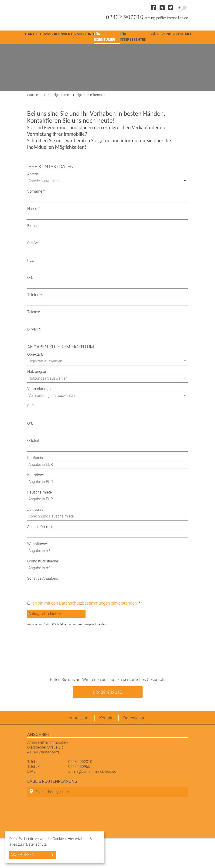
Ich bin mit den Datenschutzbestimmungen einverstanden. (84, 603)
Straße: (33, 243)
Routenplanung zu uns (49, 791)
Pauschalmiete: (40, 492)
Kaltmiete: (35, 475)
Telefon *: (35, 295)
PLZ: (31, 260)
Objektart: (35, 354)
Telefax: (34, 312)
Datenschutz (135, 718)
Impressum (79, 718)
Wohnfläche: (37, 544)
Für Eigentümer (104, 37)
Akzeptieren (22, 855)
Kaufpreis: (35, 458)
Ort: (30, 277)
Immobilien (53, 34)
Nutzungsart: (38, 372)
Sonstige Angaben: (43, 578)
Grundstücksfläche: (43, 561)
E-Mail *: (34, 329)
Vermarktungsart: (41, 389)
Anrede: (33, 174)
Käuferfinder (163, 34)
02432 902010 (125, 17)
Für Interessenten (133, 37)
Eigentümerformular (91, 95)
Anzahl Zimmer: (40, 527)
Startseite (34, 34)
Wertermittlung (78, 34)
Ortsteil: (33, 441)
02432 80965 (79, 767)
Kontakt (184, 34)
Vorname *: (36, 191)
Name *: (34, 209)
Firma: (32, 226)
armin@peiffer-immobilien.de (166, 18)
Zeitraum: (35, 509)
